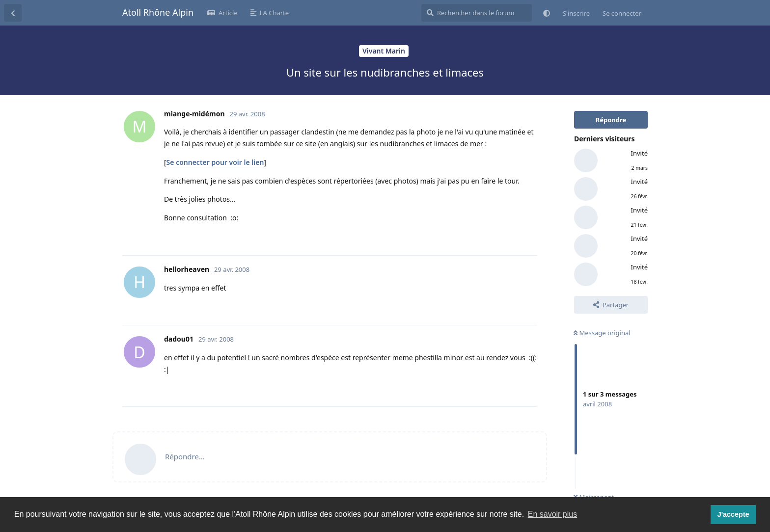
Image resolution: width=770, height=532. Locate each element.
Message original (602, 333)
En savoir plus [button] (553, 514)
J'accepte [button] (733, 514)
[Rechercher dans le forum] (477, 13)
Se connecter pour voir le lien (215, 162)
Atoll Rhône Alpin (158, 12)
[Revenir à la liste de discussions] (13, 13)
